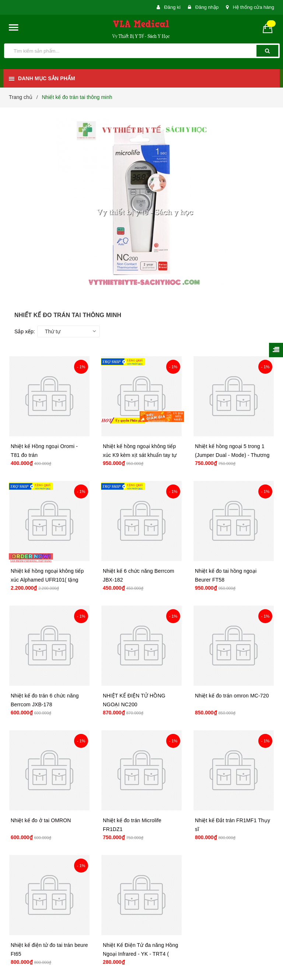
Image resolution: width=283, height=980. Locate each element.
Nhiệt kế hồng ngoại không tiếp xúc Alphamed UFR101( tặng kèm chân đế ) (47, 580)
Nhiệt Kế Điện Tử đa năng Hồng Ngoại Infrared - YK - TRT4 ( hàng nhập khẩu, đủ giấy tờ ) (140, 954)
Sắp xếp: (25, 331)
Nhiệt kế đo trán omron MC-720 (232, 696)
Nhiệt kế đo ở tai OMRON (41, 820)
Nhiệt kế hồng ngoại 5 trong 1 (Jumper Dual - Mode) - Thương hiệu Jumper (232, 455)
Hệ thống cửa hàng (254, 7)
